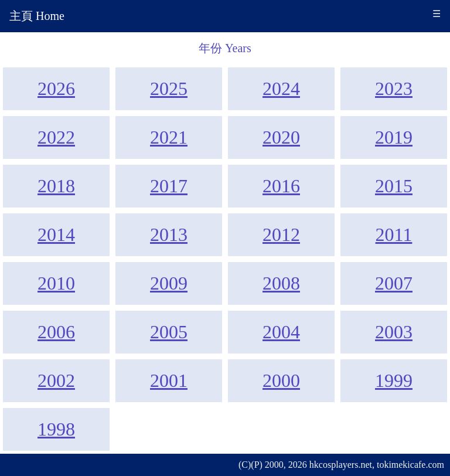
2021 (169, 137)
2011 (394, 234)
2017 (169, 186)
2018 (56, 186)
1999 (394, 380)
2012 (281, 234)
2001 (169, 380)
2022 (56, 137)
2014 (56, 234)
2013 (169, 234)
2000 (281, 380)
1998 (56, 429)
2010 (56, 283)
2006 (56, 332)
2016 (281, 186)
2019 (394, 137)
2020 (281, 137)
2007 (394, 283)
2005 (169, 332)
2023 (394, 89)
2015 (394, 186)
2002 (56, 380)
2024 (281, 89)
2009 (169, 283)
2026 (56, 89)
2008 (281, 283)
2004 (281, 332)
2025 (169, 89)
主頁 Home (37, 16)
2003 (394, 332)
